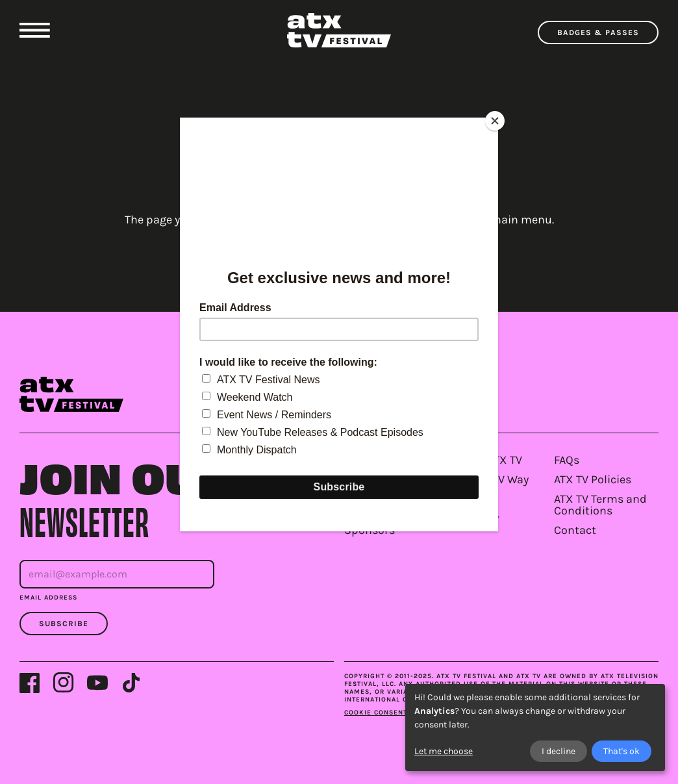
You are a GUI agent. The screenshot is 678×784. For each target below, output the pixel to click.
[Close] (495, 121)
